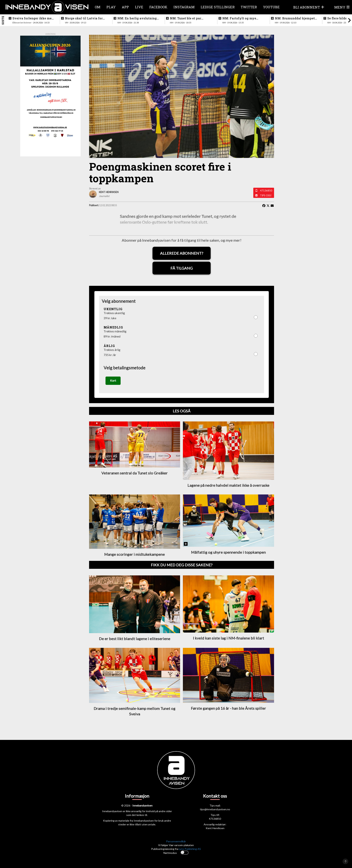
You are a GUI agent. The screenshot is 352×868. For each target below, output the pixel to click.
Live (139, 7)
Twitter (249, 7)
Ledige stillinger (218, 7)
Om (98, 7)
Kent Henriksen (215, 830)
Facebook (158, 7)
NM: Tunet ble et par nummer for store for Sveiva (186, 18)
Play (111, 7)
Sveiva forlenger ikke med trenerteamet (33, 18)
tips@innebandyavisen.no (215, 811)
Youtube (271, 7)
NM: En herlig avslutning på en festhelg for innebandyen (137, 18)
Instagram (184, 7)
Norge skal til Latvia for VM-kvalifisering (84, 18)
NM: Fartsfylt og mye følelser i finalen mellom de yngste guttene (241, 18)
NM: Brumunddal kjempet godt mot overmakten (295, 18)
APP (125, 7)
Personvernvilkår (176, 843)
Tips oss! (266, 195)
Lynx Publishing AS (190, 850)
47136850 (266, 191)
